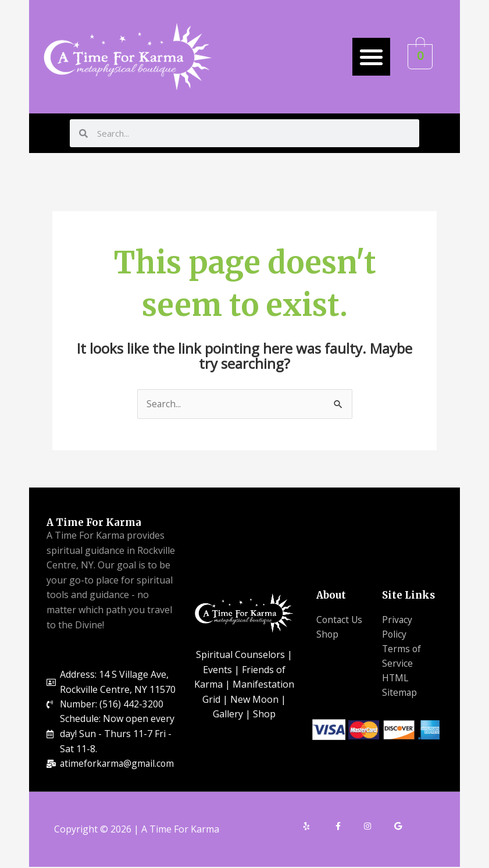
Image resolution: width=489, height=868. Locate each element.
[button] (371, 57)
